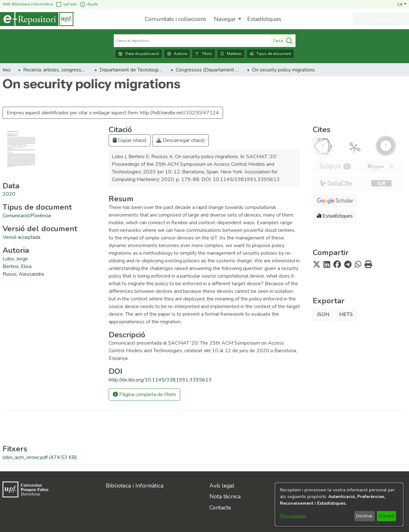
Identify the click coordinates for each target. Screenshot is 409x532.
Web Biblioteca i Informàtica (28, 4)
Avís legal (222, 486)
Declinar (364, 516)
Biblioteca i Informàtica (135, 486)
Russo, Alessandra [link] (23, 274)
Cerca (283, 41)
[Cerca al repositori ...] (192, 41)
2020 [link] (9, 194)
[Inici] (37, 19)
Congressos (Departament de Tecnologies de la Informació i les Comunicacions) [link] (208, 70)
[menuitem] (227, 19)
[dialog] (339, 505)
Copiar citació (130, 140)
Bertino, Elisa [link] (17, 266)
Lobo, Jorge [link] (15, 259)
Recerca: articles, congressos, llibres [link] (55, 70)
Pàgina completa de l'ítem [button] (144, 394)
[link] (27, 216)
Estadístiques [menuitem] (264, 19)
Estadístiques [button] (335, 216)
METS (346, 314)
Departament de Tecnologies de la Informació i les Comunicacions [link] (131, 70)
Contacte (220, 508)
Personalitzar (293, 516)
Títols (204, 54)
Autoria (177, 54)
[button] (402, 4)
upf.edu (66, 4)
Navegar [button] (225, 19)
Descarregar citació (181, 140)
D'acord (386, 516)
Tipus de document (270, 54)
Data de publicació (139, 54)
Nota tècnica (225, 496)
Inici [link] (7, 70)
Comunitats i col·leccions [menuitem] (176, 19)
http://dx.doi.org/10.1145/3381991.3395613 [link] (160, 380)
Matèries (231, 54)
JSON (323, 314)
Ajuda (89, 4)
